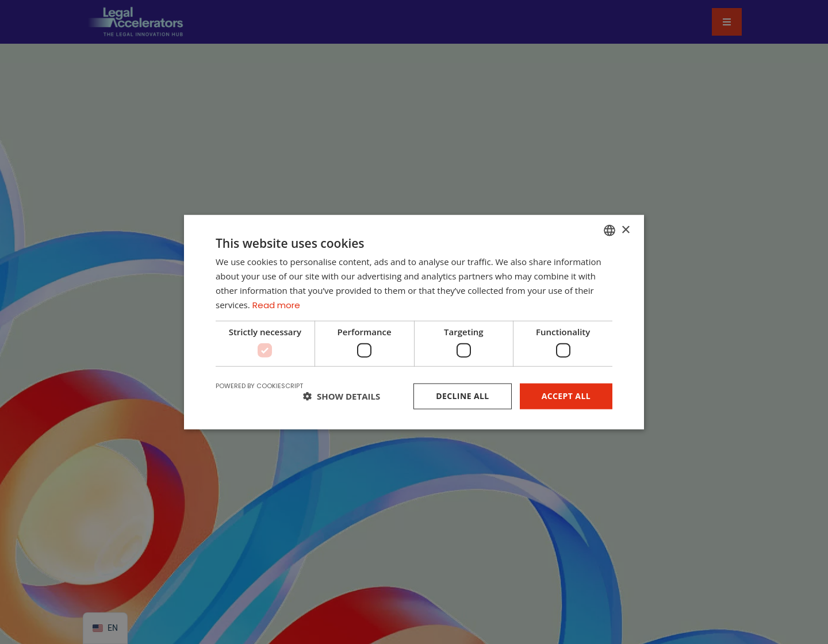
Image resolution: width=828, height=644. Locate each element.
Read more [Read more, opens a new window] (276, 304)
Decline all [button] (462, 396)
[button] (342, 396)
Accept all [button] (566, 396)
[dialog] (414, 322)
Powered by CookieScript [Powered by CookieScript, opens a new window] (259, 386)
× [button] (625, 230)
